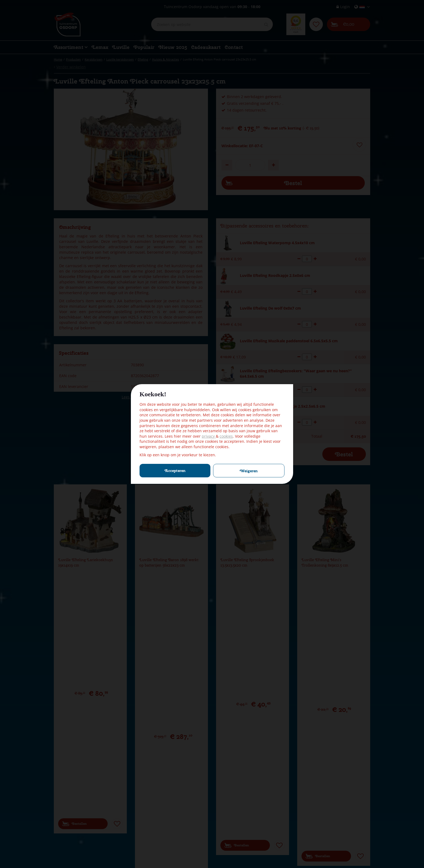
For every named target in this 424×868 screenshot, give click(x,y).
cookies (226, 436)
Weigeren (249, 471)
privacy (209, 436)
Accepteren (175, 471)
